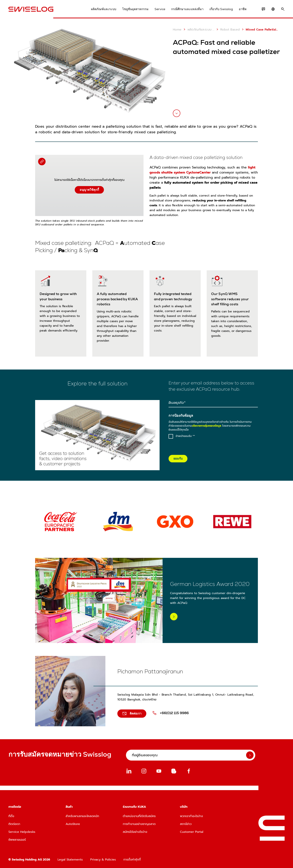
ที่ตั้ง (11, 816)
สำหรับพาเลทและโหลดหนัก (82, 816)
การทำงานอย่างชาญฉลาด (139, 824)
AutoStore (73, 824)
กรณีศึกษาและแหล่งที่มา (187, 9)
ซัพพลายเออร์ (17, 840)
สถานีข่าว (186, 824)
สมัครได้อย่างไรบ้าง (135, 832)
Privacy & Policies (103, 860)
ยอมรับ (178, 459)
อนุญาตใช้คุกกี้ (89, 190)
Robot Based (227, 29)
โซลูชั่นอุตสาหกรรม (135, 9)
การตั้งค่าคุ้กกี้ (132, 860)
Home (177, 30)
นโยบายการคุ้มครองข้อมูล (207, 426)
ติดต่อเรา (14, 824)
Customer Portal (192, 832)
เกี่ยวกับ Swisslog (221, 9)
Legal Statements (70, 860)
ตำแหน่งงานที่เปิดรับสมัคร (139, 816)
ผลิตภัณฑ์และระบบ (104, 9)
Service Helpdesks (22, 832)
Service (160, 9)
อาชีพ (243, 9)
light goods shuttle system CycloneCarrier (202, 170)
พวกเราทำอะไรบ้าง (191, 816)
